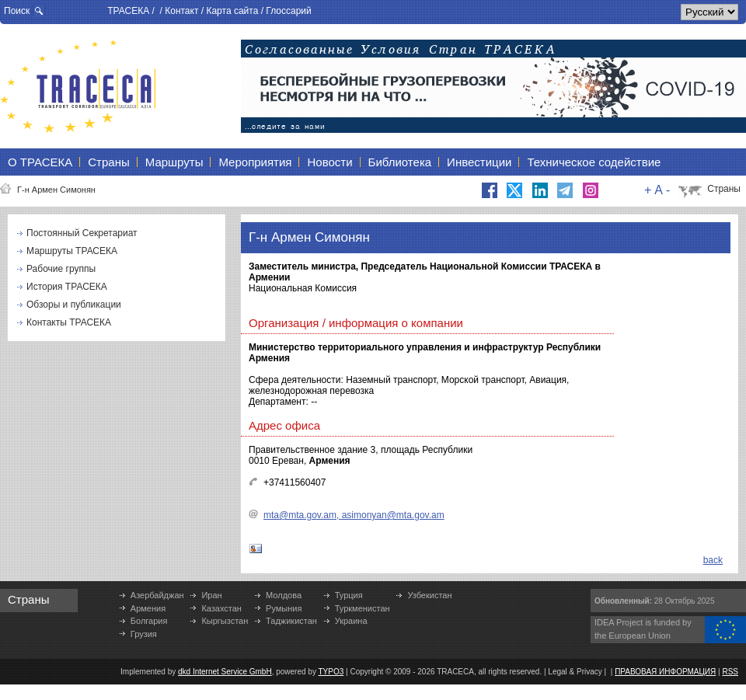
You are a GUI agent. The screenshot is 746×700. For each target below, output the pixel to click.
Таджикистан (291, 621)
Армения (148, 608)
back (713, 560)
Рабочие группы (61, 269)
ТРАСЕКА (128, 11)
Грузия (144, 634)
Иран (211, 595)
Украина (351, 621)
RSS (730, 672)
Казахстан (221, 608)
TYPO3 (331, 672)
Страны (724, 189)
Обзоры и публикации (74, 305)
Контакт (181, 11)
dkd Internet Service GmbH (225, 672)
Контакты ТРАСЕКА (69, 322)
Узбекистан (429, 595)
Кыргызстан (225, 621)
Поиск (17, 11)
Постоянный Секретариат (82, 233)
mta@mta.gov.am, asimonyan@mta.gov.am (354, 515)
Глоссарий (288, 11)
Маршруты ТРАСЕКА (72, 251)
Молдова (284, 595)
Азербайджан (157, 595)
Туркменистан (363, 608)
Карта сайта (232, 11)
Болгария (149, 621)
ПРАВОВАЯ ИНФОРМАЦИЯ (665, 672)
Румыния (284, 608)
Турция (349, 595)
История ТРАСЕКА (67, 287)
